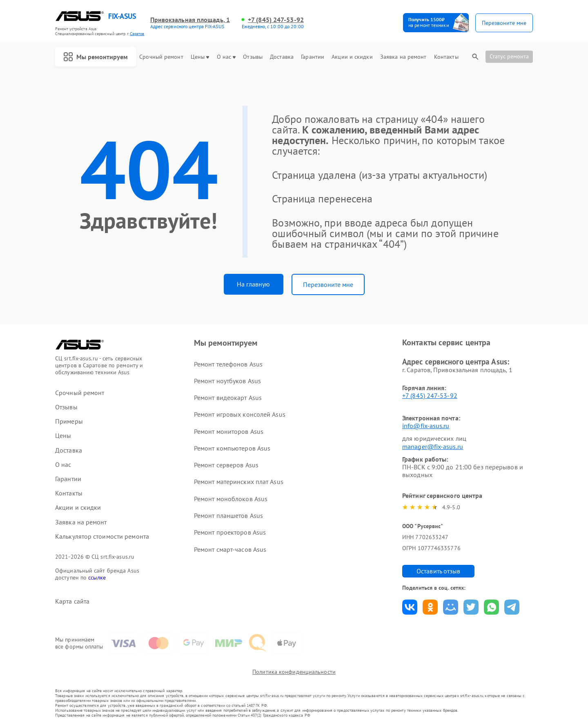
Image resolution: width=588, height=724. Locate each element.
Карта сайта (72, 601)
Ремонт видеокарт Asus (228, 398)
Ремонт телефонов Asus (228, 364)
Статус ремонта (509, 56)
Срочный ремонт (161, 57)
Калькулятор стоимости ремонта (102, 536)
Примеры (69, 421)
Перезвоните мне (328, 284)
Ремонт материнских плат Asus (239, 482)
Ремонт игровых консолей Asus (240, 414)
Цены (200, 57)
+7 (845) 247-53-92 (276, 20)
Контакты (446, 57)
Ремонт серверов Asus (226, 465)
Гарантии (313, 57)
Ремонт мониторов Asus (229, 431)
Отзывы (253, 57)
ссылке (97, 577)
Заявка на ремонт (403, 57)
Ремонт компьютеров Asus (232, 448)
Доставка (282, 57)
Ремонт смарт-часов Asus (230, 549)
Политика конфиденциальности (294, 672)
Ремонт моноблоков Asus (231, 499)
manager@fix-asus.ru (433, 446)
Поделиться (410, 607)
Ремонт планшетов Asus (228, 515)
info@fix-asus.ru (426, 426)
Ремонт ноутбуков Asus (227, 381)
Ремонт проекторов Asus (230, 532)
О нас (226, 57)
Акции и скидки (352, 57)
